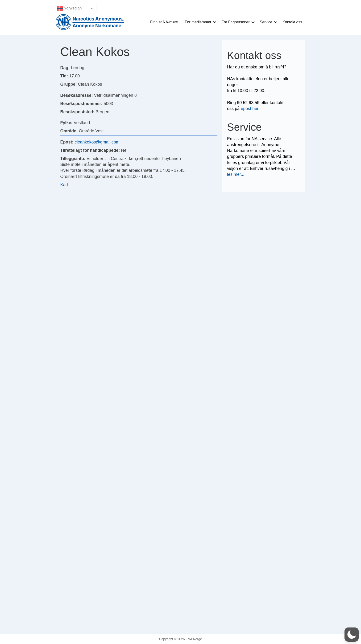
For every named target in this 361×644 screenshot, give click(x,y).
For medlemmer (198, 22)
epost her (250, 109)
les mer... (236, 174)
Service (266, 22)
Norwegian (69, 8)
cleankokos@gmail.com (97, 142)
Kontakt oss (292, 22)
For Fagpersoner (235, 22)
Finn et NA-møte (164, 22)
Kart (64, 185)
